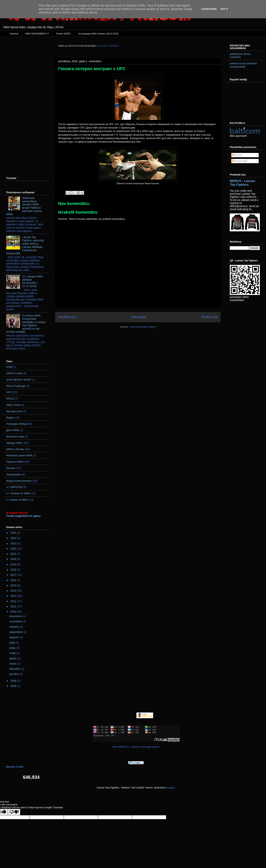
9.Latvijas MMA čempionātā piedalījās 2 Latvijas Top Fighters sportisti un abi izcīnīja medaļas (26, 324)
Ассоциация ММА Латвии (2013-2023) (98, 34)
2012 (14, 601)
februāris (15, 669)
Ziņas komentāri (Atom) (143, 327)
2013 (14, 596)
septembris (16, 632)
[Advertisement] (26, 102)
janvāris (14, 674)
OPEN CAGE (14, 373)
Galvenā (14, 34)
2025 (14, 533)
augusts (15, 637)
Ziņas (237, 155)
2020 (14, 559)
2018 (14, 570)
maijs (13, 653)
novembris (16, 621)
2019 (14, 564)
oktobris (15, 627)
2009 (14, 681)
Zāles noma (13, 405)
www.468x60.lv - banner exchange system (136, 747)
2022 (14, 549)
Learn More (209, 9)
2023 (14, 543)
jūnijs (13, 648)
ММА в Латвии (15, 449)
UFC (9, 392)
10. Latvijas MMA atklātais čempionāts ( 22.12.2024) (32, 281)
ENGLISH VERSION (107, 46)
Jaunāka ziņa (67, 317)
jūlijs (12, 643)
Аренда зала (14, 411)
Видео (10, 418)
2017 (14, 575)
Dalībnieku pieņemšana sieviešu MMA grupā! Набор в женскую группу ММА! (24, 206)
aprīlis (13, 658)
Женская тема (15, 437)
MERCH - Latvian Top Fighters (242, 183)
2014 (14, 591)
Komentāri (240, 161)
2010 (14, 612)
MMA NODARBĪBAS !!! (37, 34)
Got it (224, 9)
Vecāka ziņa (209, 317)
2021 (14, 554)
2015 (14, 585)
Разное (11, 468)
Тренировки (13, 474)
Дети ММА (13, 430)
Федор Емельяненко (19, 481)
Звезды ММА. (15, 443)
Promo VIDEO (63, 34)
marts (13, 664)
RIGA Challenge (16, 386)
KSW (9, 367)
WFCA (10, 399)
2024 (14, 538)
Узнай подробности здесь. (24, 516)
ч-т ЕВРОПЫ (14, 487)
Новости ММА (15, 462)
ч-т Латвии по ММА (18, 493)
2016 (14, 580)
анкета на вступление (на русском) (243, 65)
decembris (16, 616)
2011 (14, 606)
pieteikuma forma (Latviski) (240, 56)
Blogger (170, 788)
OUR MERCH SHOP (19, 380)
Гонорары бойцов (17, 424)
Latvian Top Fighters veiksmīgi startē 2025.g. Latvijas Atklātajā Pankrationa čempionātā (25, 245)
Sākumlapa (139, 317)
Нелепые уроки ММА (19, 455)
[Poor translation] (14, 812)
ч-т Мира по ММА (17, 500)
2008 (14, 686)
